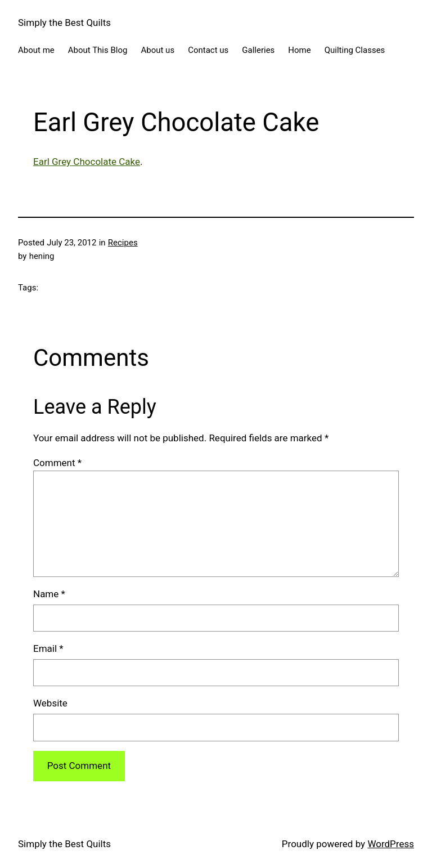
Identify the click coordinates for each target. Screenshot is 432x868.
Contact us (208, 50)
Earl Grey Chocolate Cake (87, 162)
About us (157, 50)
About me (36, 50)
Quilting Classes (355, 50)
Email (48, 648)
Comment (57, 463)
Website (50, 703)
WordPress (391, 844)
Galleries (258, 50)
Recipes (123, 243)
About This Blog (98, 50)
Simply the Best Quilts (64, 23)
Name (49, 594)
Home (299, 50)
